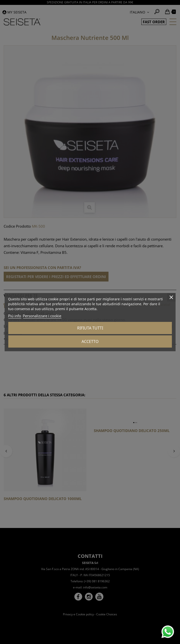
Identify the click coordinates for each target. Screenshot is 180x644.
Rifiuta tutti (90, 328)
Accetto (90, 341)
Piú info (15, 316)
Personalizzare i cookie (42, 316)
